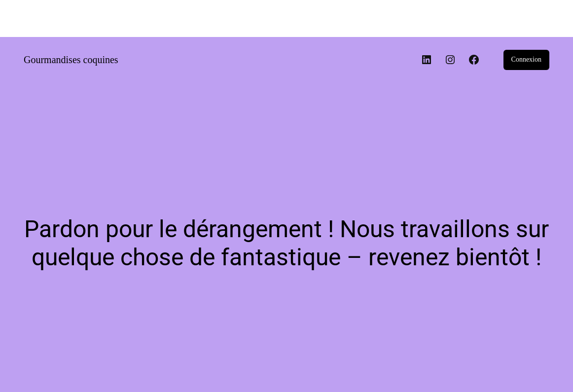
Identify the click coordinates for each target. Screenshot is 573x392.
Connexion (526, 59)
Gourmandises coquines (71, 60)
